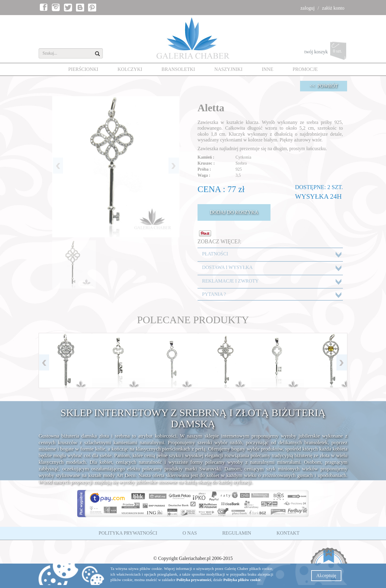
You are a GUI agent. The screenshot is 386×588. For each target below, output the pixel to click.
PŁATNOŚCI (215, 254)
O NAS (190, 533)
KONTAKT (288, 533)
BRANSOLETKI (178, 69)
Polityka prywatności (194, 580)
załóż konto (333, 8)
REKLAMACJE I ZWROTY (230, 281)
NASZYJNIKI (228, 69)
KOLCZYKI (130, 69)
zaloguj (307, 8)
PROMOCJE (305, 69)
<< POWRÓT (324, 86)
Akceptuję (326, 575)
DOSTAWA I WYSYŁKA (227, 267)
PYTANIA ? (214, 294)
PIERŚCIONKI (83, 69)
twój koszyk (326, 52)
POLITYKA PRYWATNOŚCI (128, 533)
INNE (267, 69)
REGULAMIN (237, 533)
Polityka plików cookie (242, 580)
